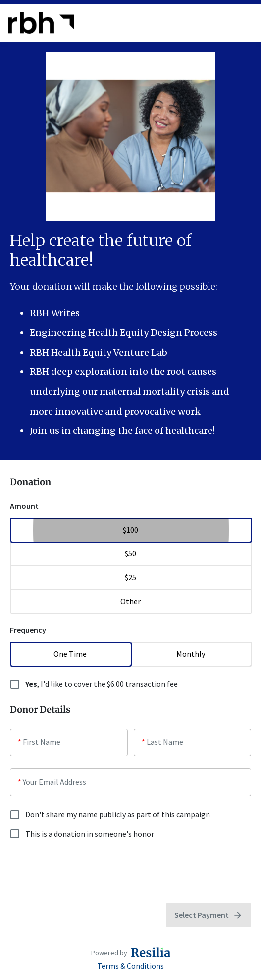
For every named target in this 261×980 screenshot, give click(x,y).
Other (130, 601)
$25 (130, 577)
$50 (130, 553)
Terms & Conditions (130, 966)
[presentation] (85, 871)
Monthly (191, 654)
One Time (70, 654)
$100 (130, 530)
